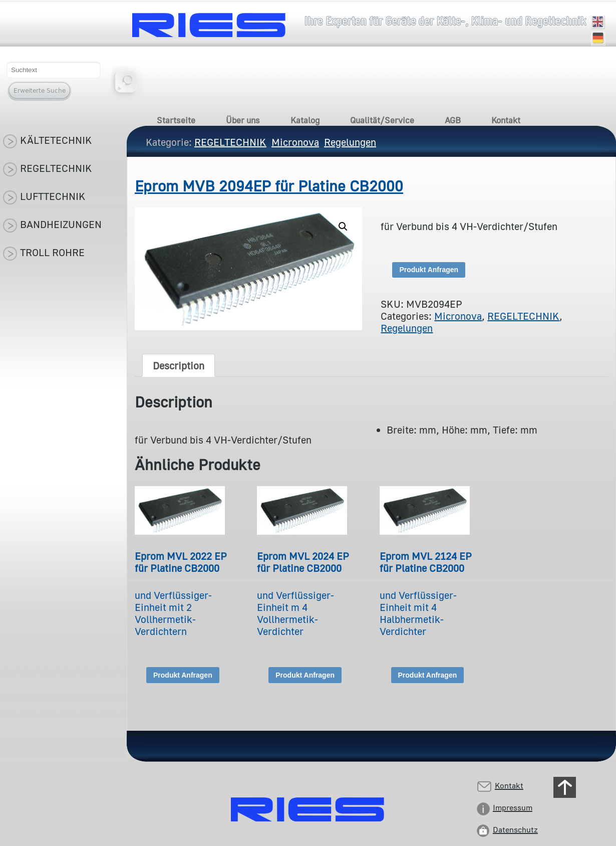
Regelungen (407, 328)
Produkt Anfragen (429, 270)
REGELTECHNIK (523, 316)
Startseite (176, 120)
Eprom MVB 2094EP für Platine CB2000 (269, 186)
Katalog (305, 120)
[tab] (179, 365)
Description (179, 365)
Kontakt (506, 120)
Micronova (458, 316)
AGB (453, 120)
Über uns (243, 120)
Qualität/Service (382, 120)
